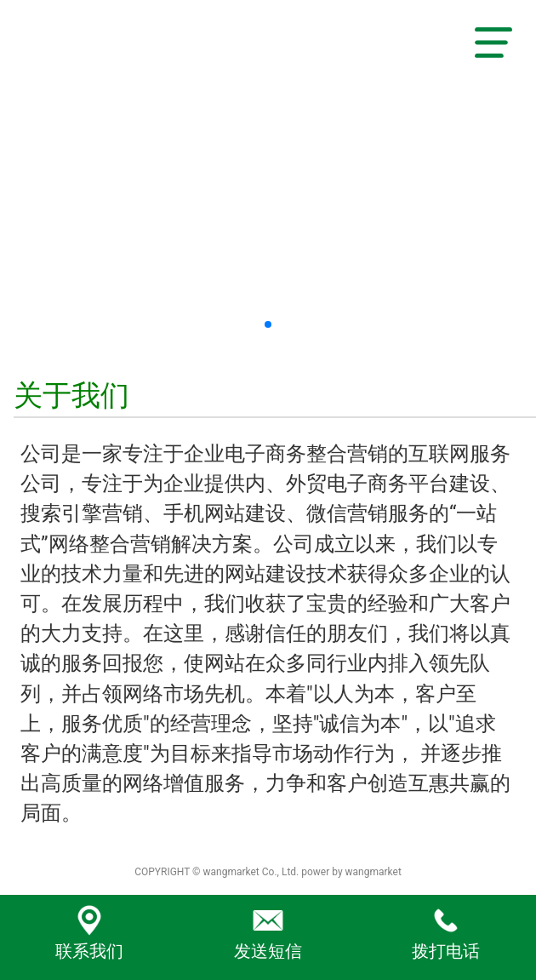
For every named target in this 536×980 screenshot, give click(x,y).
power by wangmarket (351, 872)
